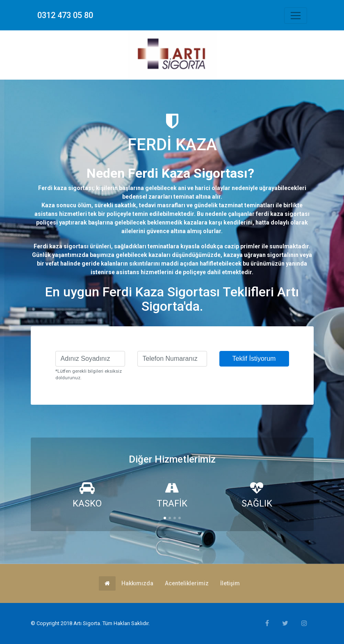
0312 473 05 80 (65, 15)
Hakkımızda (137, 583)
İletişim (230, 583)
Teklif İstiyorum (254, 359)
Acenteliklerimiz (187, 583)
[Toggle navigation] (296, 16)
